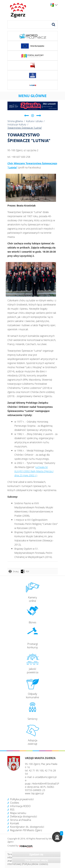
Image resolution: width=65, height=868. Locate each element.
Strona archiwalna (21, 820)
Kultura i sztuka (34, 121)
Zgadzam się (36, 854)
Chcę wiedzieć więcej (36, 860)
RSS (12, 809)
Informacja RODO (20, 806)
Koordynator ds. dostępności (27, 827)
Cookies (15, 803)
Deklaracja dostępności (23, 816)
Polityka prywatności (22, 799)
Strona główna (15, 121)
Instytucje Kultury (17, 124)
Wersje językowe (56, 5)
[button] (57, 837)
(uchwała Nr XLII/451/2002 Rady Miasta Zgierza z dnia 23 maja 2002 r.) (34, 471)
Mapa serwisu (18, 813)
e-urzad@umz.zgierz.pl (45, 777)
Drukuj (16, 571)
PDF (28, 571)
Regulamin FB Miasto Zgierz (26, 830)
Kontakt (15, 823)
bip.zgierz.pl (38, 793)
